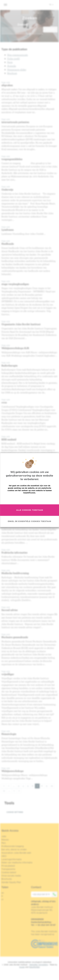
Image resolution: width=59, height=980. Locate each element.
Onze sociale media (11, 876)
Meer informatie (29, 499)
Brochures (7, 879)
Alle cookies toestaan (30, 510)
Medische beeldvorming (15, 573)
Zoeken (22, 25)
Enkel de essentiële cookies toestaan (29, 521)
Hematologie (9, 734)
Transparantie (8, 869)
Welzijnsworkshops (12, 771)
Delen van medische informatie (17, 862)
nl (51, 4)
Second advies (10, 610)
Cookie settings (15, 812)
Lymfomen (8, 230)
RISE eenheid (9, 439)
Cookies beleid (9, 872)
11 (5, 791)
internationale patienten (15, 122)
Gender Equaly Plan (11, 882)
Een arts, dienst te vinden (14, 849)
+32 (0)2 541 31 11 (45, 894)
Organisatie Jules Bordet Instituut (21, 324)
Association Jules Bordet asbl (16, 853)
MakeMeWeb (34, 967)
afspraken (7, 85)
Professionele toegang (13, 846)
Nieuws (5, 840)
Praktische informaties (14, 552)
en (3, 893)
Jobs (4, 836)
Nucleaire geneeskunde (15, 637)
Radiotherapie (9, 365)
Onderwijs (7, 189)
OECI (4, 856)
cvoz (4, 402)
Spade (22, 967)
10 (53, 786)
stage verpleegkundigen (15, 284)
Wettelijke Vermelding (39, 965)
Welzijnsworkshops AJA (15, 348)
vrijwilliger (8, 674)
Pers (4, 843)
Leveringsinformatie (11, 859)
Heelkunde (8, 244)
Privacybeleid (8, 866)
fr (2, 896)
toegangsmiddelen (12, 159)
